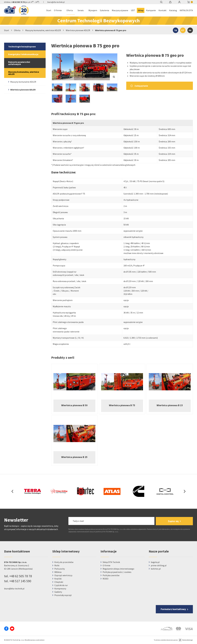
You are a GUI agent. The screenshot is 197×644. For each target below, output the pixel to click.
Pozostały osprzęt (63, 595)
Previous (12, 491)
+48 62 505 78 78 (18, 2)
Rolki (57, 565)
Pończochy (60, 569)
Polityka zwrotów (111, 575)
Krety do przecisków (64, 562)
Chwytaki (59, 582)
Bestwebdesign (188, 640)
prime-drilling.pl (159, 565)
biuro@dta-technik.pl (56, 2)
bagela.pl (155, 562)
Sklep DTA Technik (111, 562)
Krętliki (58, 579)
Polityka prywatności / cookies (117, 572)
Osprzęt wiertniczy (63, 575)
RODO (106, 579)
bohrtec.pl (156, 569)
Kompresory (60, 589)
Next (185, 491)
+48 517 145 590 (20, 581)
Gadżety (58, 592)
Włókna (58, 572)
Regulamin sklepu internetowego (118, 569)
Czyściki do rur (61, 585)
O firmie (106, 565)
